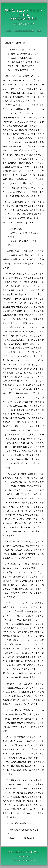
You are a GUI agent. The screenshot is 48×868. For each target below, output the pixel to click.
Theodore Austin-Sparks (24, 31)
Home (9, 31)
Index (39, 31)
